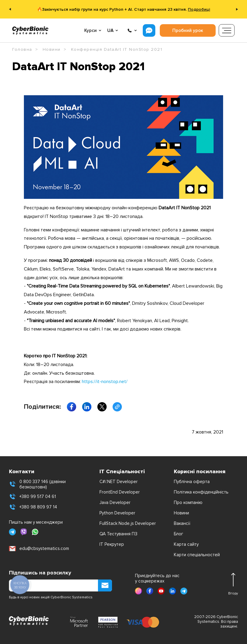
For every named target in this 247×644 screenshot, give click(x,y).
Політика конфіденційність (201, 492)
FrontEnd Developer (120, 492)
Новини (181, 513)
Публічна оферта (192, 482)
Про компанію (188, 502)
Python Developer (117, 513)
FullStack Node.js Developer (128, 523)
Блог (178, 534)
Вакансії (182, 523)
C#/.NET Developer (119, 482)
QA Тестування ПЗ (118, 534)
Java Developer (115, 502)
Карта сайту (186, 544)
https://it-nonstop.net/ (105, 382)
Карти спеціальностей (197, 555)
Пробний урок (188, 30)
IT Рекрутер (112, 544)
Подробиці (199, 9)
